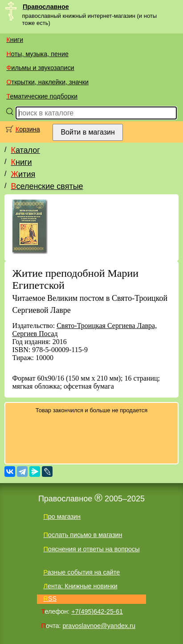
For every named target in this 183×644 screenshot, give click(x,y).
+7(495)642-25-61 (97, 611)
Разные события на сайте (81, 572)
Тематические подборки (42, 96)
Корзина (28, 129)
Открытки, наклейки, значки (47, 82)
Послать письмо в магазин (83, 535)
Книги (15, 40)
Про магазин (62, 517)
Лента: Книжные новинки (80, 586)
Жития (23, 174)
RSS (50, 599)
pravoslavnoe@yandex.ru (99, 626)
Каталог (25, 150)
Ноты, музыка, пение (37, 54)
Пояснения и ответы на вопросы (91, 549)
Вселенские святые (47, 186)
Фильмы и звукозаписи (40, 68)
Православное (46, 7)
